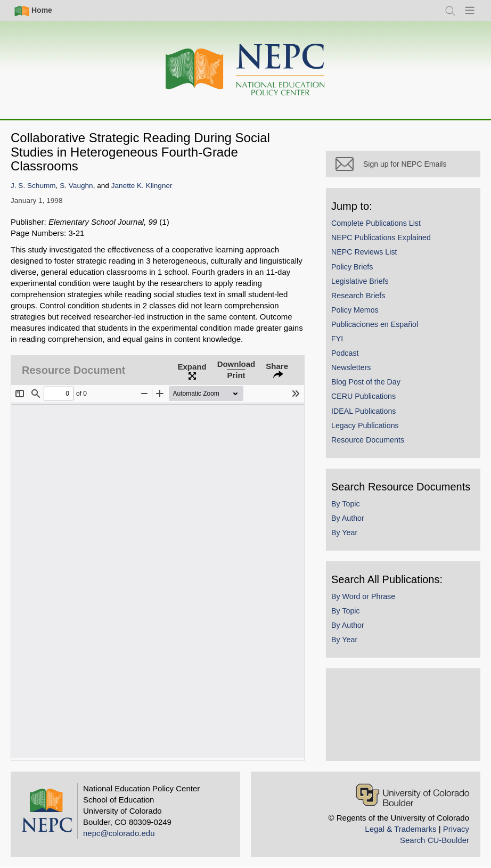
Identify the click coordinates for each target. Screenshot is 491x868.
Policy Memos (355, 310)
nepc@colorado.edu (119, 833)
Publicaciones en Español (375, 324)
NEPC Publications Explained (381, 238)
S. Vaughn (76, 186)
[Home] (245, 70)
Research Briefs (358, 296)
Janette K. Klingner (142, 186)
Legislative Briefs (360, 281)
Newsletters (351, 367)
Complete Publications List (376, 223)
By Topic (346, 504)
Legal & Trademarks (400, 829)
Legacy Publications (365, 425)
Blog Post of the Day (366, 382)
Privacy (456, 829)
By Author (348, 518)
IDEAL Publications (363, 411)
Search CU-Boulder (435, 840)
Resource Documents (368, 440)
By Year (344, 533)
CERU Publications (363, 396)
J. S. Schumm (33, 186)
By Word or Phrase (363, 596)
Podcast (345, 353)
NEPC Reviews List (364, 252)
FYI (337, 339)
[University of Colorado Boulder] (412, 795)
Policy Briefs (352, 267)
